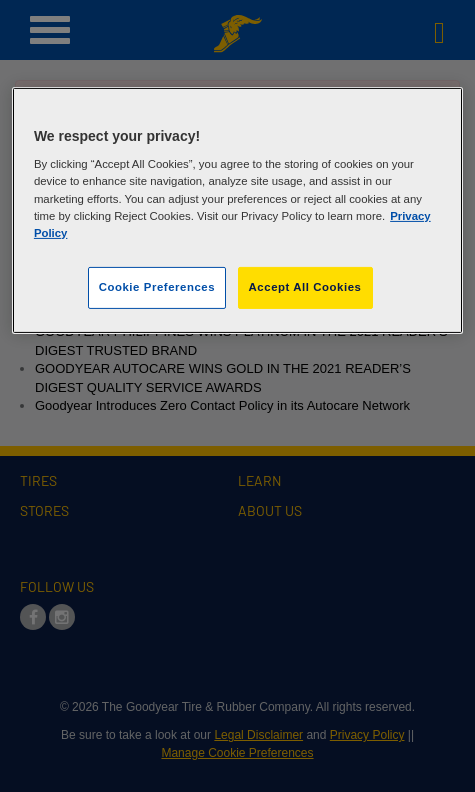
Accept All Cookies (305, 287)
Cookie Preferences (157, 287)
